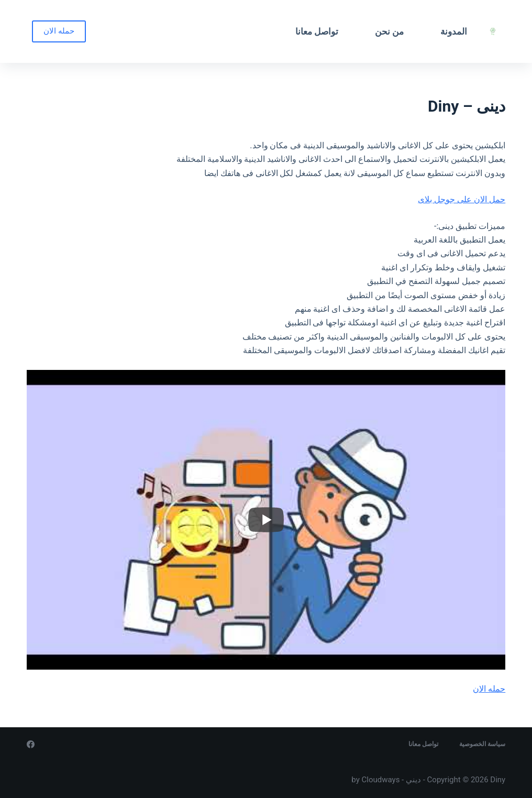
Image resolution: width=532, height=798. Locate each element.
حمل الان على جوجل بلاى (462, 199)
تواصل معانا (317, 31)
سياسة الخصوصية (482, 744)
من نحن (389, 31)
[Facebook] (31, 744)
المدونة (454, 31)
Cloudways (381, 780)
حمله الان (59, 31)
